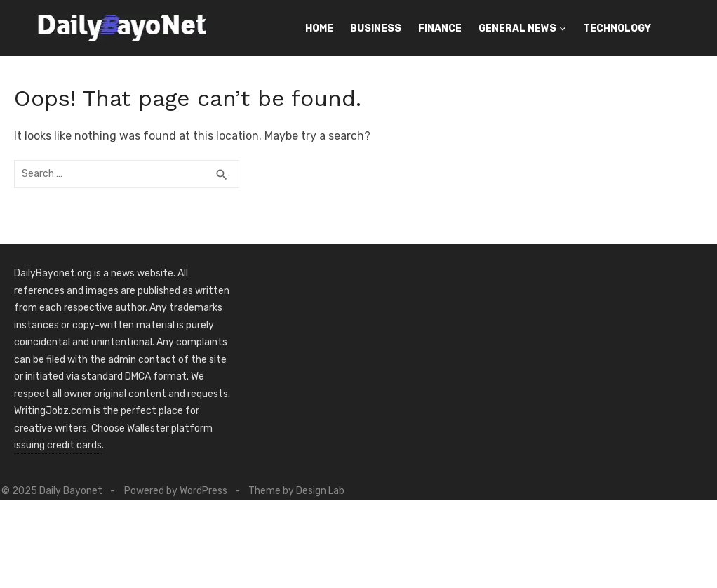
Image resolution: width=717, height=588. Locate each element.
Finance (440, 28)
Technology (617, 28)
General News (517, 28)
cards (89, 445)
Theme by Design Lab (303, 491)
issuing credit (45, 445)
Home (319, 28)
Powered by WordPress (182, 491)
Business (376, 28)
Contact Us (478, 64)
